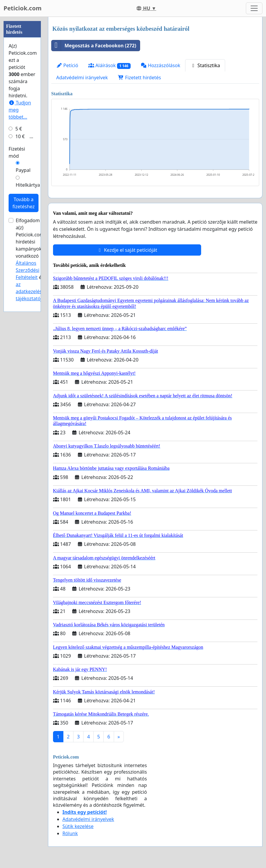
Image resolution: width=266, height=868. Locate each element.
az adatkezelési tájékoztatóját (31, 469)
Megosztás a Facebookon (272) (94, 46)
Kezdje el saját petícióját (127, 250)
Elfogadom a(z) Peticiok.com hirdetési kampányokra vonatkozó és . (32, 437)
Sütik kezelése (78, 826)
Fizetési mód (17, 330)
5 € (19, 306)
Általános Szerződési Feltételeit (28, 448)
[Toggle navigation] (254, 8)
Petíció (67, 65)
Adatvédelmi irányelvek (82, 78)
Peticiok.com (23, 8)
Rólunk (70, 833)
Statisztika (205, 65)
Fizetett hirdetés (139, 78)
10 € (20, 314)
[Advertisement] (22, 106)
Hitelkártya (28, 362)
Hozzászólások (160, 65)
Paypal (23, 348)
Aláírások (109, 66)
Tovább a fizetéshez (24, 380)
